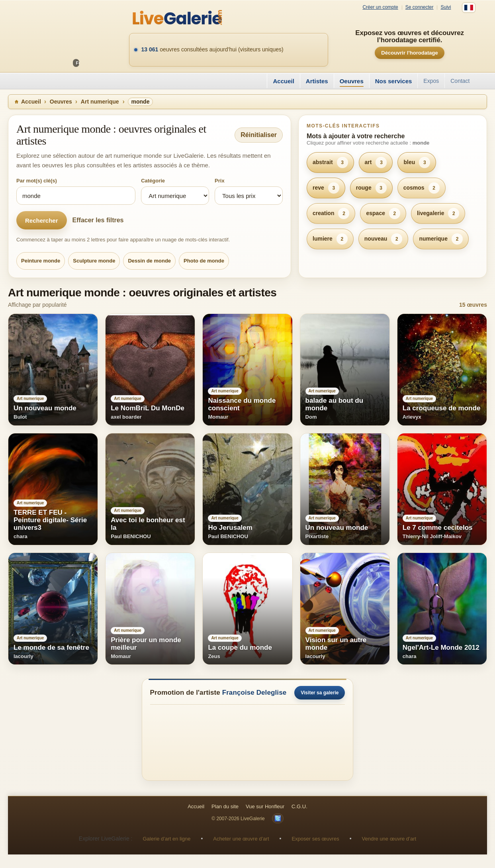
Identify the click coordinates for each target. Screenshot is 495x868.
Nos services (394, 81)
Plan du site (225, 806)
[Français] (469, 8)
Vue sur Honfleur (265, 806)
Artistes (317, 81)
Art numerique (100, 102)
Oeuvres (352, 81)
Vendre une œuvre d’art (389, 839)
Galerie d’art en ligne (166, 839)
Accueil (283, 81)
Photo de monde (204, 261)
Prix (220, 181)
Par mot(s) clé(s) (37, 181)
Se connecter (420, 7)
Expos (431, 81)
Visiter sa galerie (320, 693)
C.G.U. (299, 806)
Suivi (446, 7)
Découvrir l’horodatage (409, 53)
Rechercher (42, 220)
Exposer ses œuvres (315, 839)
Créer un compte (380, 7)
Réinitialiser (259, 135)
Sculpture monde (94, 261)
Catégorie (153, 181)
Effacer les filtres (98, 220)
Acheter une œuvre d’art (241, 839)
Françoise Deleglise (254, 693)
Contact (460, 81)
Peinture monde (41, 261)
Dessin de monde (149, 261)
